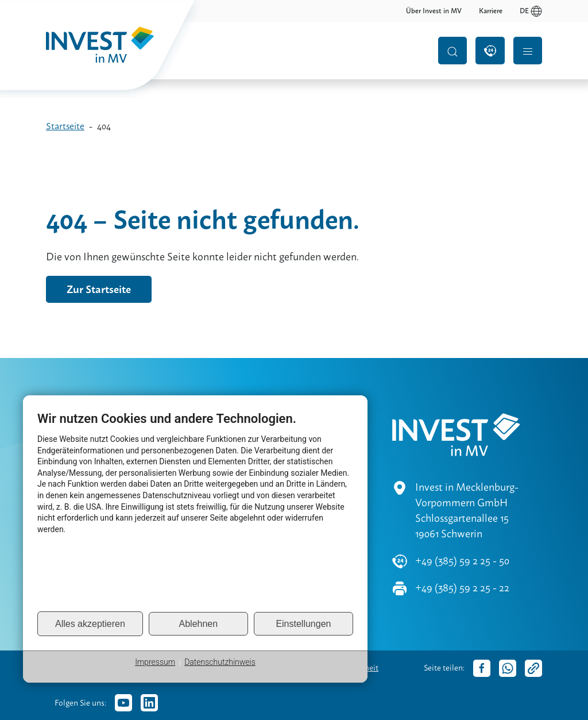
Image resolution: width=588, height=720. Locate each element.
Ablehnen (199, 624)
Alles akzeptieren (90, 624)
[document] (195, 511)
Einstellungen (303, 624)
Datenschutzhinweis (220, 662)
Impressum (155, 662)
